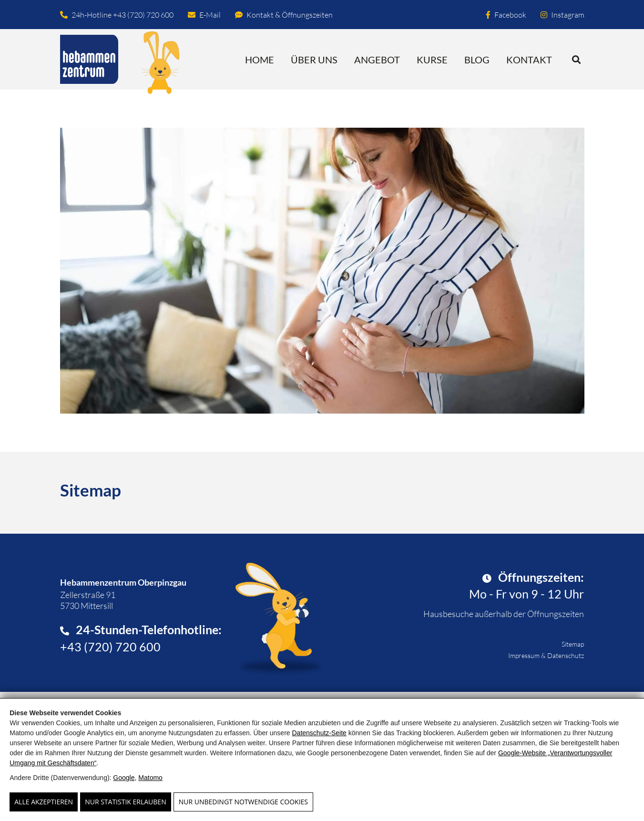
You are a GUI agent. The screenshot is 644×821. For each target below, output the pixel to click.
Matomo (150, 778)
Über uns (314, 60)
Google (124, 778)
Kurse (432, 60)
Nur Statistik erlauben (126, 802)
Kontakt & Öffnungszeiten (284, 15)
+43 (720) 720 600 (110, 647)
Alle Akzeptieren (44, 802)
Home (260, 60)
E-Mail (204, 15)
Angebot (377, 60)
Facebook (506, 15)
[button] (577, 59)
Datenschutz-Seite (319, 733)
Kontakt (529, 60)
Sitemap (573, 644)
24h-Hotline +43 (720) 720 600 (117, 15)
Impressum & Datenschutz (546, 655)
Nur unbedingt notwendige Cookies (243, 802)
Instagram (562, 15)
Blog (477, 60)
